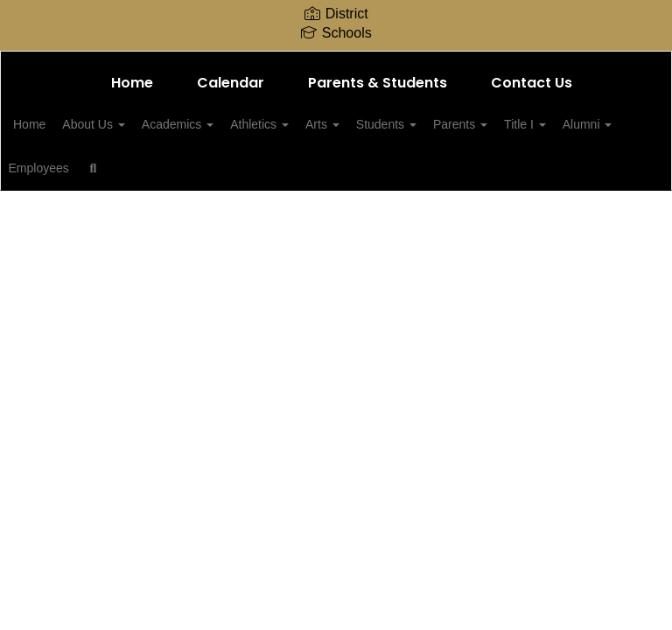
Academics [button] (224, 124)
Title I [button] (61, 168)
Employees (214, 168)
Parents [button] (545, 124)
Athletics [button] (315, 124)
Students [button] (462, 124)
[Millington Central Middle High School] (336, 63)
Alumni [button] (133, 168)
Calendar (231, 83)
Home (132, 83)
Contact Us (532, 83)
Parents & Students (378, 83)
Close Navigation (359, 175)
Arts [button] (388, 124)
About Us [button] (130, 124)
